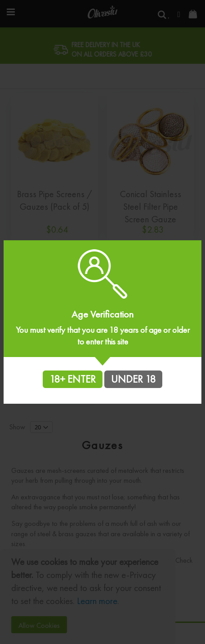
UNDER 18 (133, 379)
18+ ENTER (73, 379)
